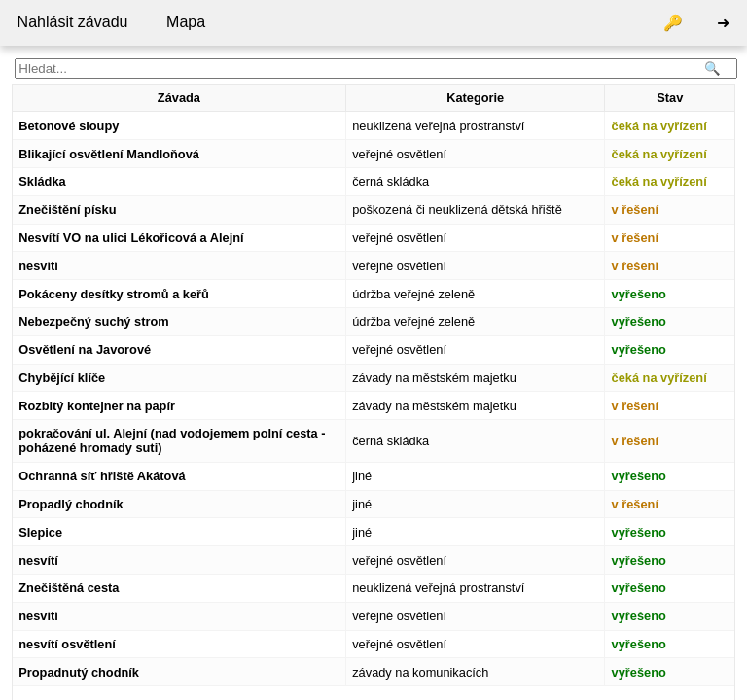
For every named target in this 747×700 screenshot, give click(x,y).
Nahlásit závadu (73, 22)
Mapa (186, 22)
